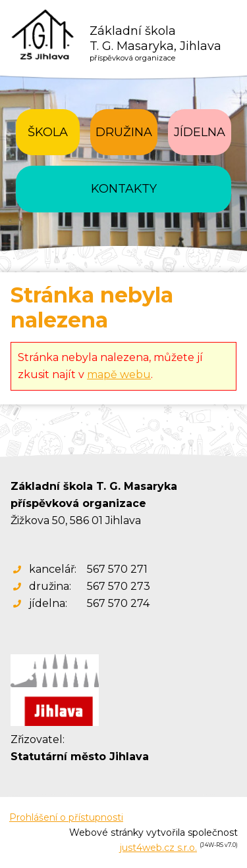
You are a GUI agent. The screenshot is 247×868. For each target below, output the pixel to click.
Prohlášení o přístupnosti (66, 817)
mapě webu (119, 374)
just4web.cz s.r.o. (158, 848)
